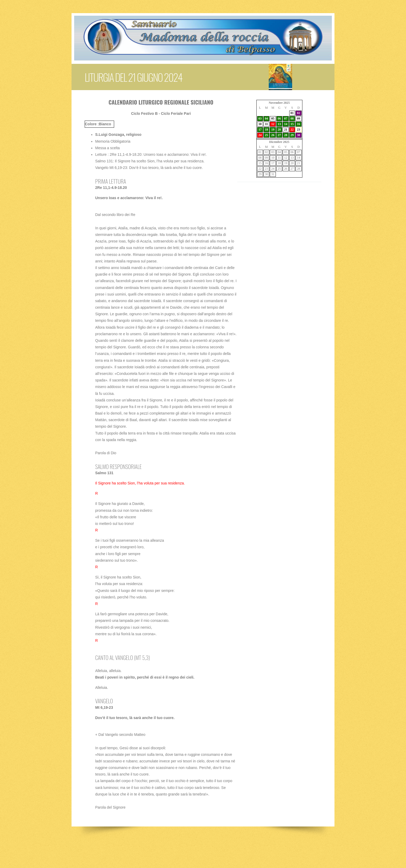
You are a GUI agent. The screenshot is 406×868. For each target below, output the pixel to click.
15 (292, 124)
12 (273, 124)
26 (273, 135)
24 (260, 135)
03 (260, 118)
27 (279, 135)
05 (273, 118)
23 (298, 130)
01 (292, 113)
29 (292, 135)
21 (286, 130)
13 (279, 124)
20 (279, 130)
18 (266, 130)
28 (286, 135)
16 (298, 124)
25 (266, 135)
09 (298, 118)
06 (279, 118)
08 (292, 118)
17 (260, 130)
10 (260, 124)
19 (273, 130)
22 (292, 130)
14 (286, 124)
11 (266, 124)
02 (298, 113)
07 (286, 118)
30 (298, 135)
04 (266, 118)
